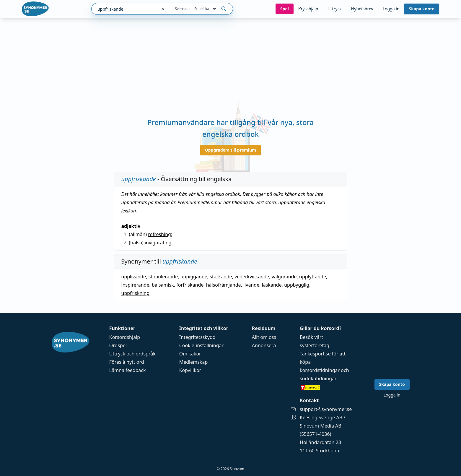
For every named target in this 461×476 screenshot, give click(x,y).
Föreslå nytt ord (127, 362)
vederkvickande (252, 277)
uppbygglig (297, 285)
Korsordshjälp (125, 337)
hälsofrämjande (224, 285)
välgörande (284, 277)
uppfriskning (136, 293)
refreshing (159, 234)
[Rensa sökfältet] (163, 9)
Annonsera (264, 345)
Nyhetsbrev (362, 9)
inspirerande (135, 285)
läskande (272, 285)
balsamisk (163, 285)
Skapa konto (422, 9)
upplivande (134, 277)
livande (251, 285)
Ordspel (118, 345)
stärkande (221, 277)
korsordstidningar (320, 370)
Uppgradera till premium (230, 150)
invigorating (158, 243)
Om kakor (190, 354)
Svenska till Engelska (196, 9)
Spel (285, 9)
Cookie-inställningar (201, 345)
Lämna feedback (128, 370)
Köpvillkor (190, 370)
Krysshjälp (308, 9)
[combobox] (124, 9)
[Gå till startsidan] (35, 9)
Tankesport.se (315, 354)
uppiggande (194, 277)
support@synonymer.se (326, 409)
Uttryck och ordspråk (132, 354)
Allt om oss (264, 337)
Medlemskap (194, 362)
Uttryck (334, 9)
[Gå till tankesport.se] (326, 387)
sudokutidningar (318, 378)
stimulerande (163, 277)
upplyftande (313, 277)
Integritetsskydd (197, 337)
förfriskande (190, 285)
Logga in (391, 9)
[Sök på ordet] (224, 9)
